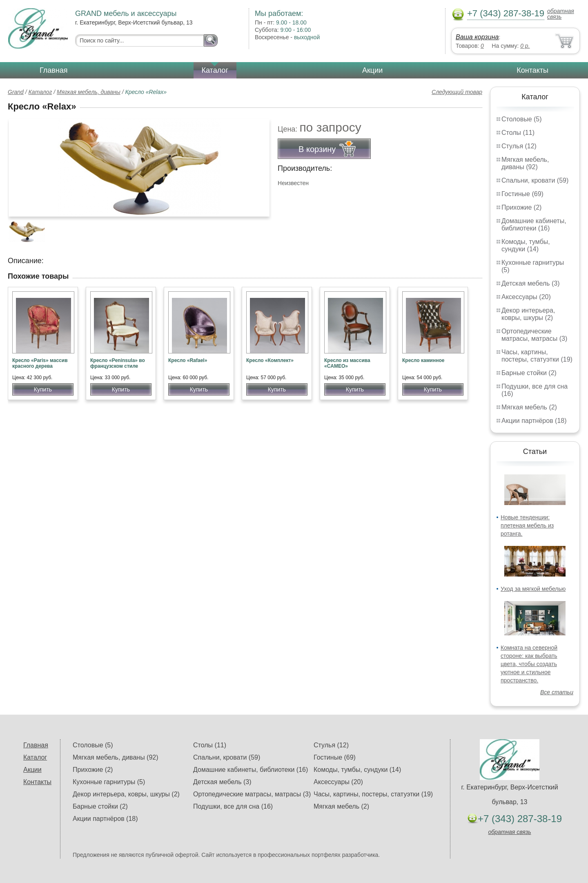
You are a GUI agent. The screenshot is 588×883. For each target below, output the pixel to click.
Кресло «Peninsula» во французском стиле (118, 363)
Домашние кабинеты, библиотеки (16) (534, 225)
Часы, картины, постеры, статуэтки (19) (537, 356)
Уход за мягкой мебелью (533, 589)
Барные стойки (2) (529, 373)
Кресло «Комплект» (270, 360)
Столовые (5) (522, 119)
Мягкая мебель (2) (529, 407)
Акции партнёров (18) (534, 421)
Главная (54, 70)
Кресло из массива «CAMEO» (347, 363)
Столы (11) (518, 133)
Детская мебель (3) (530, 283)
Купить (43, 389)
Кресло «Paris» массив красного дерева (40, 363)
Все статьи (557, 692)
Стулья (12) (519, 146)
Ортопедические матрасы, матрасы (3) (534, 335)
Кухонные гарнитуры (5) (109, 782)
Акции (372, 70)
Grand (16, 92)
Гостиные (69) (522, 194)
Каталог (215, 70)
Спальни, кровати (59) (535, 180)
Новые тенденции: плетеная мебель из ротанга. (527, 525)
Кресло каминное (423, 360)
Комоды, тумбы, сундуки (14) (526, 245)
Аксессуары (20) (526, 297)
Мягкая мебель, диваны (89, 92)
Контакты (532, 70)
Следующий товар (457, 92)
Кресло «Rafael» (188, 360)
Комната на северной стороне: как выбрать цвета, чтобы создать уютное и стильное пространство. (529, 664)
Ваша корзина (477, 37)
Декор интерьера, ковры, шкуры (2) (528, 314)
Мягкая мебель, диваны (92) (525, 163)
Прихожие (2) (521, 207)
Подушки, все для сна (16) (233, 806)
